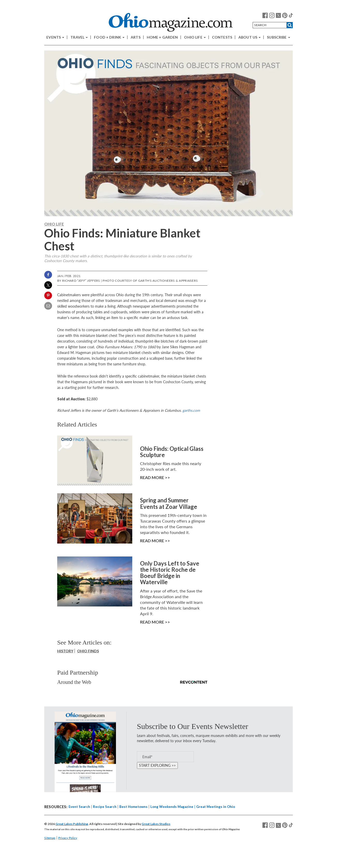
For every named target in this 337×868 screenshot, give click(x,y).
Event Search (79, 807)
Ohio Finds (88, 651)
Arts (136, 37)
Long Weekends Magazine (172, 807)
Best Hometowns (133, 807)
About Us (250, 37)
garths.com (191, 410)
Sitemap (50, 838)
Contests (222, 37)
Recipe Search (105, 807)
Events (55, 37)
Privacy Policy (68, 838)
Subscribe (278, 37)
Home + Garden (162, 37)
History (65, 651)
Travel (79, 37)
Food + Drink (109, 37)
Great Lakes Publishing (72, 824)
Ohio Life (195, 37)
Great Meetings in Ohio (216, 807)
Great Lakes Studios (156, 824)
